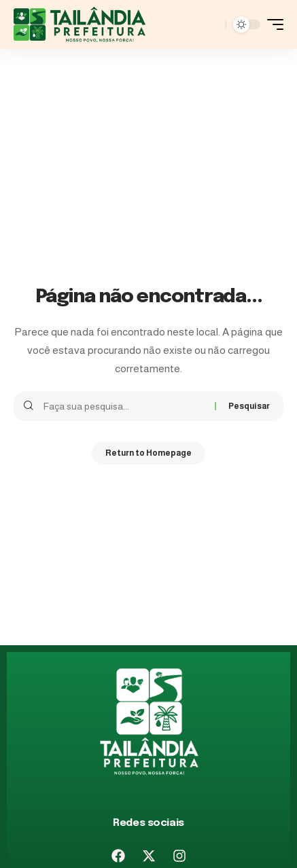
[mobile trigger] (272, 24)
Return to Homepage (148, 453)
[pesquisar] (212, 24)
